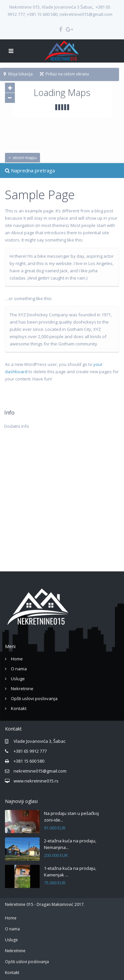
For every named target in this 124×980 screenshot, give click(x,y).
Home (17, 659)
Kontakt (19, 708)
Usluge (18, 679)
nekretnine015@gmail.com (40, 771)
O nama (19, 669)
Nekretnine (22, 689)
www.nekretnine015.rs (36, 781)
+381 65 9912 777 (30, 751)
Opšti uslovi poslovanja (34, 698)
